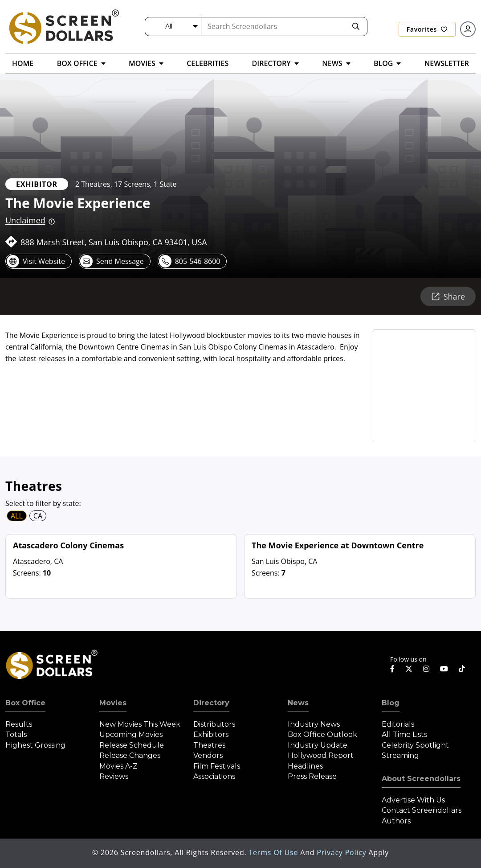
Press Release (312, 776)
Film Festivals (217, 766)
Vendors (208, 755)
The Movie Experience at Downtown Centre (338, 545)
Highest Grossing (35, 745)
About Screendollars (421, 779)
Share (448, 296)
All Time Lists (404, 734)
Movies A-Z (118, 766)
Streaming (400, 755)
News (298, 703)
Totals (16, 734)
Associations (214, 776)
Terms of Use (274, 852)
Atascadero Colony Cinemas (68, 545)
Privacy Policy (342, 852)
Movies (113, 703)
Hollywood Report (321, 755)
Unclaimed (25, 220)
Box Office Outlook (322, 734)
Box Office (25, 703)
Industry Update (318, 745)
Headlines (305, 766)
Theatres (209, 745)
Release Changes (130, 755)
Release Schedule (132, 745)
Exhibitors (211, 734)
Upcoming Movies (131, 734)
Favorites (427, 29)
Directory (211, 703)
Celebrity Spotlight (415, 745)
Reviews (114, 776)
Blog (391, 703)
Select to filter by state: (43, 503)
